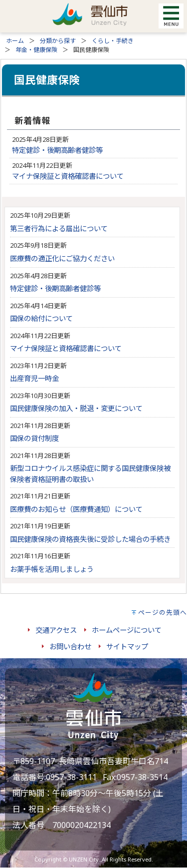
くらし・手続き (113, 41)
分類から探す (58, 41)
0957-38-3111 (71, 777)
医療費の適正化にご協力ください (62, 258)
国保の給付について (41, 318)
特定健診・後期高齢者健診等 (57, 150)
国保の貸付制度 (34, 438)
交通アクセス (56, 630)
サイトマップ (127, 647)
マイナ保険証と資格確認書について (68, 176)
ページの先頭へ (163, 612)
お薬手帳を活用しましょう (52, 569)
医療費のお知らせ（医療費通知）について (76, 509)
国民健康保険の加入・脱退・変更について (76, 408)
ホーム (15, 41)
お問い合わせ (70, 647)
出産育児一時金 (34, 378)
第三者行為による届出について (59, 228)
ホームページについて (127, 630)
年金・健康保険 (36, 50)
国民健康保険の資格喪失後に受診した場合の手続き (90, 539)
